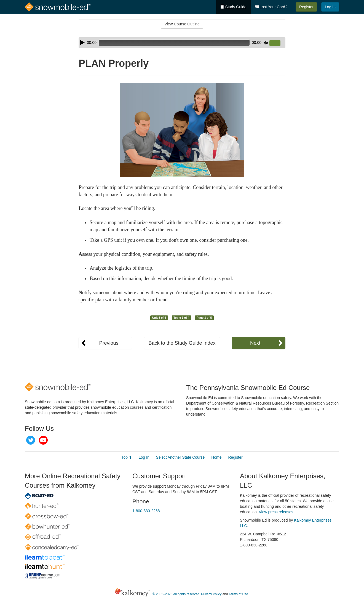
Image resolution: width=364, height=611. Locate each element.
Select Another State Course (180, 457)
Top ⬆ (127, 457)
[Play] (82, 42)
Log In (330, 7)
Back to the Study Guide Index (182, 343)
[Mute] (266, 43)
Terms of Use (239, 594)
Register (306, 7)
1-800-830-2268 (146, 511)
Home (216, 457)
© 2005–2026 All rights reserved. (176, 594)
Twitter (31, 440)
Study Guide (233, 7)
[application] (182, 43)
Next (255, 343)
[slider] (174, 43)
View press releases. (277, 512)
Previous (109, 343)
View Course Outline (182, 24)
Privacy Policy (211, 594)
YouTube (43, 440)
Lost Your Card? (271, 7)
